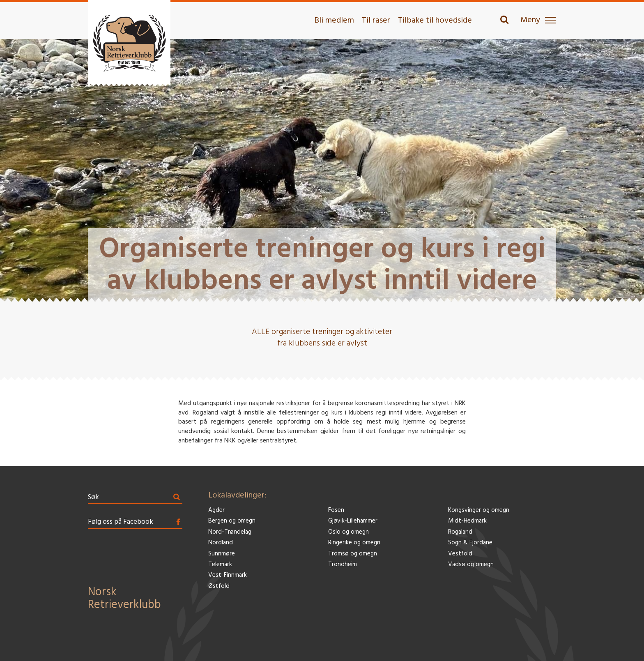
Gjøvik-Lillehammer (353, 521)
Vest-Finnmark (228, 575)
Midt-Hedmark (467, 521)
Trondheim (343, 565)
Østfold (219, 586)
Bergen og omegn (232, 521)
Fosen (336, 510)
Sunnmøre (222, 554)
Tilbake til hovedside (435, 21)
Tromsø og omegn (353, 554)
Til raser (376, 21)
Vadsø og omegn (471, 565)
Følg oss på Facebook (121, 522)
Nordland (221, 543)
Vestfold (460, 554)
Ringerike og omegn (354, 543)
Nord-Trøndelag (230, 532)
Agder (216, 510)
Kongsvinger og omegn (479, 510)
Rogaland (460, 532)
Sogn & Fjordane (470, 543)
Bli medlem (334, 21)
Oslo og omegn (348, 532)
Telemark (220, 565)
